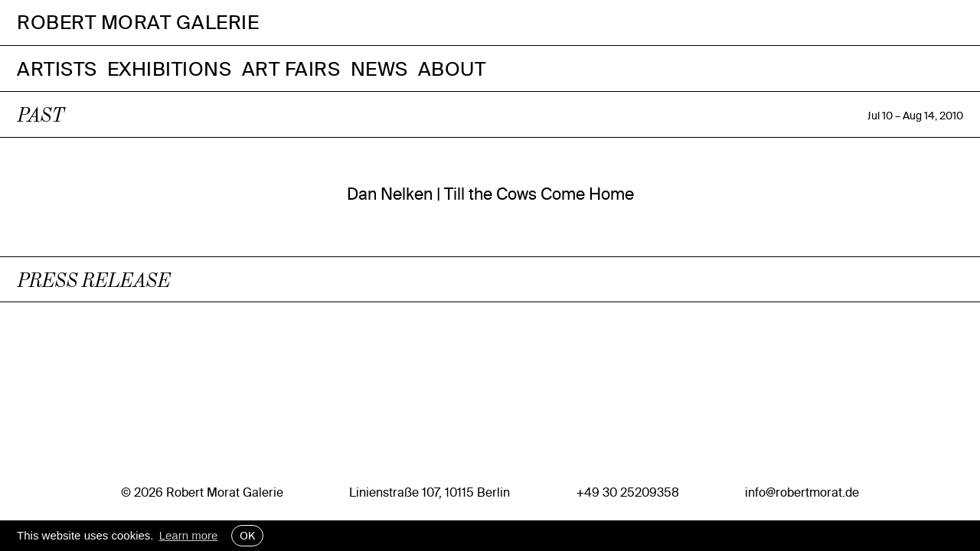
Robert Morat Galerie (138, 23)
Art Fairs (291, 68)
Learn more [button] (189, 535)
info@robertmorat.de (802, 492)
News (379, 68)
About (452, 68)
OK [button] (247, 536)
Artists (57, 68)
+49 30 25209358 (628, 492)
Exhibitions (170, 68)
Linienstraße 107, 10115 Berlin (430, 492)
